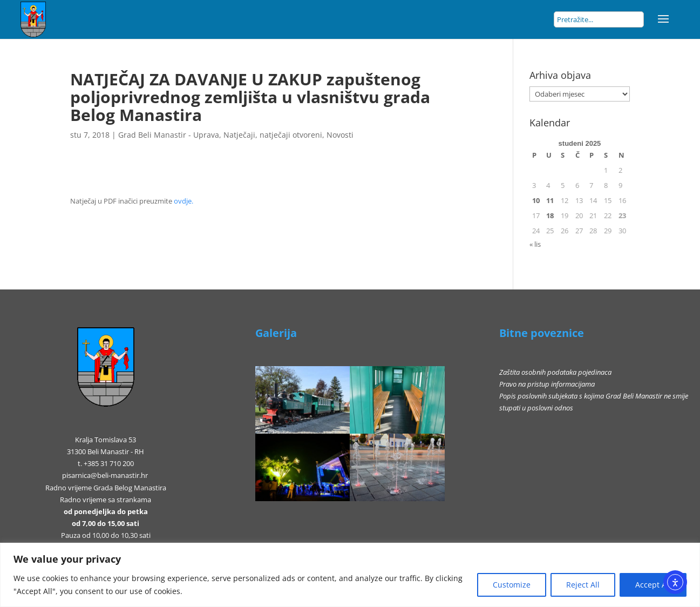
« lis (535, 244)
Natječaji (239, 135)
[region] (350, 575)
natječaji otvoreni (291, 135)
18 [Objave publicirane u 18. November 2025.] (550, 215)
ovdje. (184, 201)
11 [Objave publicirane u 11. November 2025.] (550, 200)
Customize (512, 585)
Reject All (583, 585)
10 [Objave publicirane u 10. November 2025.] (536, 200)
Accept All (653, 585)
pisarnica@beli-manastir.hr (105, 475)
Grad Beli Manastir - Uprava (169, 135)
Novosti (340, 135)
